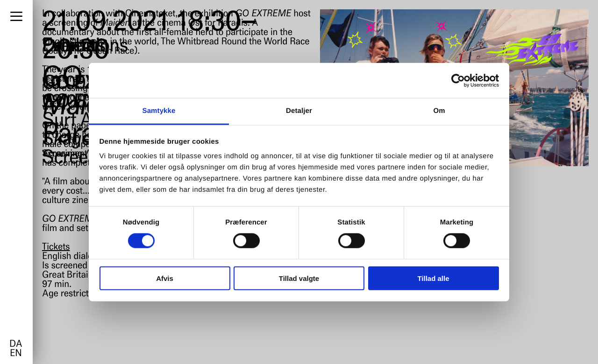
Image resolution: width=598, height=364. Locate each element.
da (16, 344)
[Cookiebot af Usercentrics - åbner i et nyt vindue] (458, 80)
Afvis (165, 278)
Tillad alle (433, 278)
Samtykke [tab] (159, 111)
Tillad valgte (299, 278)
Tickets (56, 247)
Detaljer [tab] (299, 111)
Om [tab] (439, 111)
